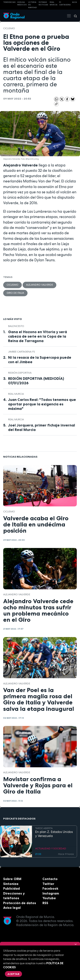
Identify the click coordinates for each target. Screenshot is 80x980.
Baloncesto (16, 326)
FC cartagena (65, 4)
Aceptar (13, 974)
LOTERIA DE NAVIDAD (33, 5)
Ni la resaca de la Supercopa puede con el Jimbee (40, 360)
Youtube (49, 898)
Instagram (51, 893)
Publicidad (12, 888)
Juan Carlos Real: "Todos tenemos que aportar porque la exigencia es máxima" (42, 404)
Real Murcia (54, 4)
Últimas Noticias (43, 4)
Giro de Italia (15, 293)
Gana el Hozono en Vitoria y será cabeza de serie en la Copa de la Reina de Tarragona (38, 336)
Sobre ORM (12, 879)
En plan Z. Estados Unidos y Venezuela (54, 834)
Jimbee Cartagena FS (22, 352)
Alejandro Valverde (39, 285)
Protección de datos (20, 903)
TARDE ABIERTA (44, 828)
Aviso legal (12, 908)
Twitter (48, 884)
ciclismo (9, 28)
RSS (45, 903)
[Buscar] (74, 16)
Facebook (50, 888)
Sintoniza (11, 884)
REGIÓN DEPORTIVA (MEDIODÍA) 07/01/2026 (36, 381)
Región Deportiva (20, 373)
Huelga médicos (22, 4)
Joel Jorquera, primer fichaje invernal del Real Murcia (42, 427)
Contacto (50, 879)
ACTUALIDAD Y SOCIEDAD (51, 848)
